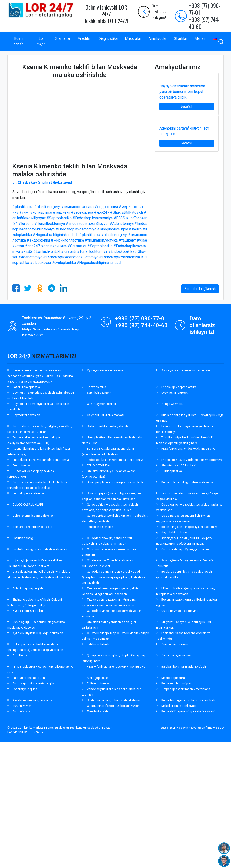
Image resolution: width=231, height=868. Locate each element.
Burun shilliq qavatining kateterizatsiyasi (188, 711)
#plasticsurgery (47, 207)
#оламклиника (54, 246)
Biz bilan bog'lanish (200, 289)
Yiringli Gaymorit (172, 404)
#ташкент (62, 212)
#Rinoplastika (108, 229)
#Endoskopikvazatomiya (93, 218)
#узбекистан (82, 212)
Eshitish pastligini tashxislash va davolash (41, 549)
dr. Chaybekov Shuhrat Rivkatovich (43, 183)
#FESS (119, 218)
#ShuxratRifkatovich (127, 212)
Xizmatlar (63, 39)
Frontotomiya (21, 465)
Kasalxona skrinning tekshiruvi (33, 700)
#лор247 (102, 212)
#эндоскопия (106, 207)
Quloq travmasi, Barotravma (180, 611)
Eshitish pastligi (23, 538)
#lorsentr (26, 224)
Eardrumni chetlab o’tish (29, 678)
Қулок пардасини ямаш (178, 655)
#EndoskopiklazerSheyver (87, 224)
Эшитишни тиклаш (175, 644)
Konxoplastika (96, 387)
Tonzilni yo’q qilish (25, 689)
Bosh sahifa (18, 41)
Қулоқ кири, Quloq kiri (28, 611)
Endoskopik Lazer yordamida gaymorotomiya (192, 460)
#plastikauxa (23, 207)
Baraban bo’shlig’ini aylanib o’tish (184, 667)
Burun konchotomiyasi (176, 683)
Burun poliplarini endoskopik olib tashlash (115, 482)
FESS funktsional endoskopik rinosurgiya (188, 449)
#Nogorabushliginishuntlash (56, 235)
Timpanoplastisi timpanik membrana (186, 689)
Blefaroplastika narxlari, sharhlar (108, 426)
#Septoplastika (59, 218)
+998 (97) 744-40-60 (204, 23)
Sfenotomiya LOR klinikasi (178, 465)
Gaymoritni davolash (26, 415)
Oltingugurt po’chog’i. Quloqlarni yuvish (113, 706)
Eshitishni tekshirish (100, 527)
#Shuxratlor (77, 246)
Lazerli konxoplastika (27, 387)
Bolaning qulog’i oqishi (28, 588)
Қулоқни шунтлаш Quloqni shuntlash (38, 633)
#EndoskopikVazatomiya (76, 229)
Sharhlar (181, 39)
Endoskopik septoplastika (179, 387)
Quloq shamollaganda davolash (34, 516)
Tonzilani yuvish (97, 711)
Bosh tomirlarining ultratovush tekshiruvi (114, 700)
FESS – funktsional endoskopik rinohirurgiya (116, 667)
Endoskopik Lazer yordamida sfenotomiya (115, 460)
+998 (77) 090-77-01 (205, 9)
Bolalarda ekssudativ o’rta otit (32, 527)
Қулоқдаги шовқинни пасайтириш (186, 370)
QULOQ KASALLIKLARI (28, 504)
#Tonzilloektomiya (50, 224)
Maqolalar (133, 39)
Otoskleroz (20, 655)
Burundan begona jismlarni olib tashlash (188, 700)
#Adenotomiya (122, 224)
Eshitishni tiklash (98, 644)
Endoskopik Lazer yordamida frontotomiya (41, 460)
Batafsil (186, 106)
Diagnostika (108, 39)
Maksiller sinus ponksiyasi (179, 706)
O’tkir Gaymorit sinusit (101, 404)
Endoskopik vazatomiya (28, 493)
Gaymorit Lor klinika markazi (106, 415)
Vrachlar (84, 39)
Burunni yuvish (22, 706)
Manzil (200, 39)
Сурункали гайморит (176, 393)
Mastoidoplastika (173, 678)
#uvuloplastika (64, 263)
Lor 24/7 (41, 41)
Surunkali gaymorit (99, 393)
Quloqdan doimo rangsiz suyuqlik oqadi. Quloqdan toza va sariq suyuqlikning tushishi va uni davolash (114, 577)
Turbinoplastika (172, 471)
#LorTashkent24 (47, 251)
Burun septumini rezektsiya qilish (34, 683)
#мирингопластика (67, 240)
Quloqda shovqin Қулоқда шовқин (185, 549)
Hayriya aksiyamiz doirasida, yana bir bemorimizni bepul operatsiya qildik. (183, 92)
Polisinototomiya (98, 683)
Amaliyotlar (158, 39)
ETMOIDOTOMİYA (98, 465)
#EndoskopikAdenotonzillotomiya (71, 257)
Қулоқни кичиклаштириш (105, 370)
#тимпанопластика (77, 207)
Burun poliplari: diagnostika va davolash (188, 482)
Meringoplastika (98, 678)
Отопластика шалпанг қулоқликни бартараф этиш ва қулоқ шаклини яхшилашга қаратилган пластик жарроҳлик (40, 376)
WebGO (218, 728)
